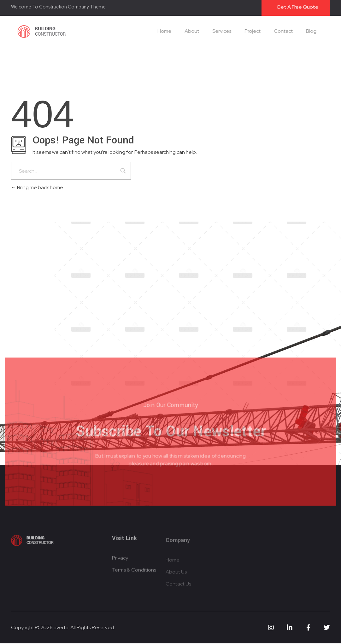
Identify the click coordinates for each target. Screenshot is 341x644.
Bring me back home (37, 187)
